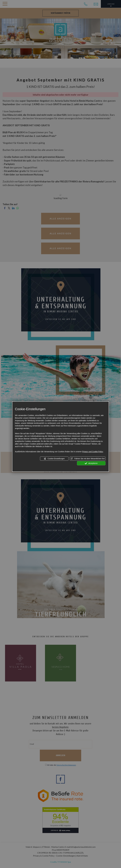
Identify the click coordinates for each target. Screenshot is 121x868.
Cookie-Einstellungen (54, 459)
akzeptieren (91, 463)
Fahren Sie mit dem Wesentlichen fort (88, 459)
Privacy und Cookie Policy (93, 452)
